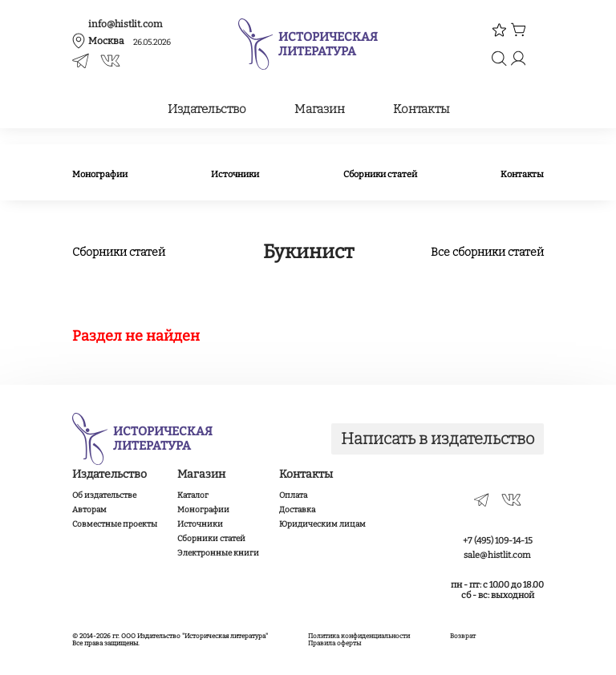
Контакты (421, 109)
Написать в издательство (438, 439)
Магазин (320, 109)
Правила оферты (334, 643)
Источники (235, 174)
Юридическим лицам (322, 524)
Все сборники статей (487, 252)
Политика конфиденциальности (359, 636)
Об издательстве (104, 495)
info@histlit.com (125, 24)
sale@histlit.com (497, 555)
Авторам (89, 510)
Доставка (297, 510)
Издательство (207, 109)
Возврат (463, 636)
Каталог (193, 495)
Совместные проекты (115, 524)
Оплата (293, 495)
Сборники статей (380, 174)
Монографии (100, 174)
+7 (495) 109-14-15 (498, 541)
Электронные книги (218, 553)
